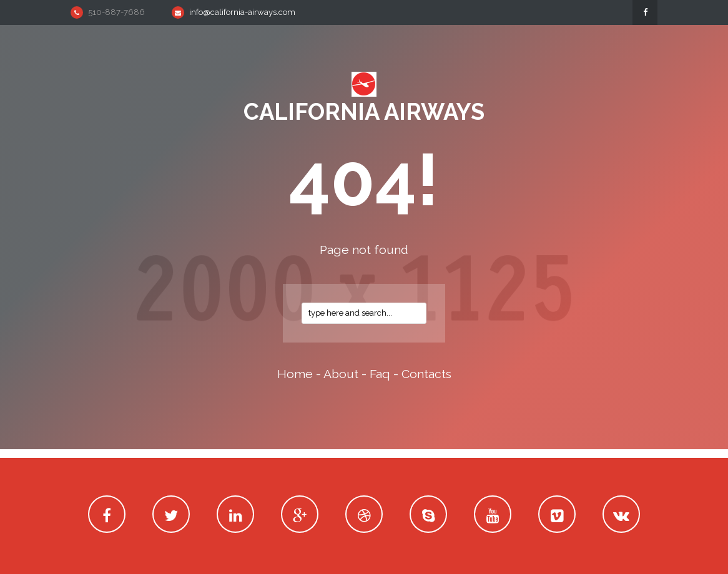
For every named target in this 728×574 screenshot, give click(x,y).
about (341, 374)
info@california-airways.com (242, 12)
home (295, 374)
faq (380, 374)
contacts (426, 374)
